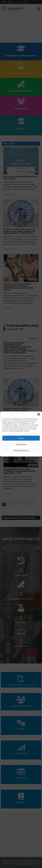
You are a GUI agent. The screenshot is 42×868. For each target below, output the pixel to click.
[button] (39, 414)
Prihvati (21, 438)
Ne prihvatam (21, 444)
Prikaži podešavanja (21, 450)
